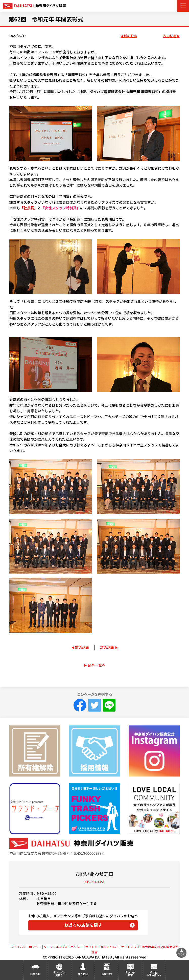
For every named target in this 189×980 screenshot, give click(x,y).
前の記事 (130, 36)
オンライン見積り (59, 974)
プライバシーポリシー (26, 947)
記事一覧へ (97, 665)
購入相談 (83, 974)
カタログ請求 (130, 974)
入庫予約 (107, 974)
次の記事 (170, 36)
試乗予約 (35, 974)
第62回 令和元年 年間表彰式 (46, 19)
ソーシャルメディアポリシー (63, 947)
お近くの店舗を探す (83, 925)
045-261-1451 (94, 882)
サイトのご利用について (102, 947)
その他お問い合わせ (154, 974)
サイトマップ (130, 947)
